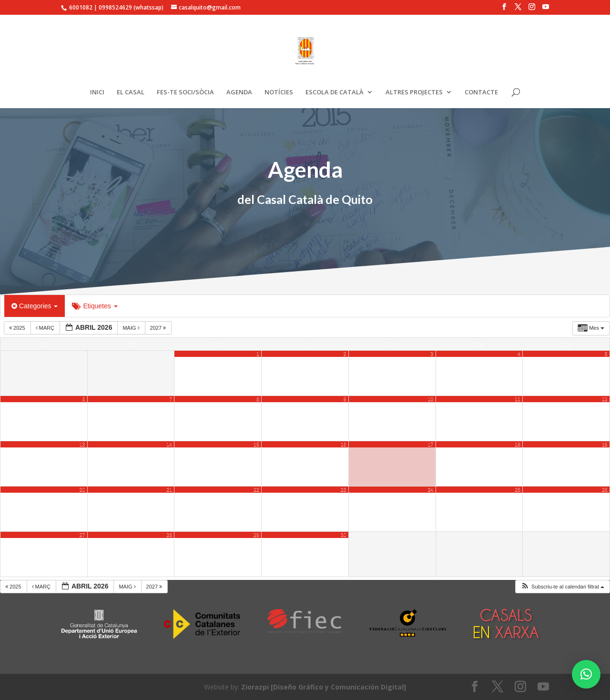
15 (256, 444)
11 (518, 399)
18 (518, 444)
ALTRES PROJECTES (414, 92)
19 (605, 444)
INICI (97, 92)
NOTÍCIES (279, 92)
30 (344, 535)
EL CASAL (131, 92)
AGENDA (239, 92)
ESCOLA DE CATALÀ (335, 92)
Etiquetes (95, 306)
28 (169, 535)
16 (344, 444)
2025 (18, 328)
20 (82, 489)
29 (256, 535)
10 (430, 399)
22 (256, 489)
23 (344, 489)
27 (82, 535)
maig (132, 328)
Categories (35, 306)
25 (518, 489)
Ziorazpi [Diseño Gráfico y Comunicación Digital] (324, 687)
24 (430, 489)
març (46, 328)
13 (82, 444)
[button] (562, 587)
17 (430, 444)
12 (605, 399)
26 (605, 489)
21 (169, 489)
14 (169, 444)
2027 (159, 328)
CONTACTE (481, 92)
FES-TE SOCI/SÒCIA (185, 92)
